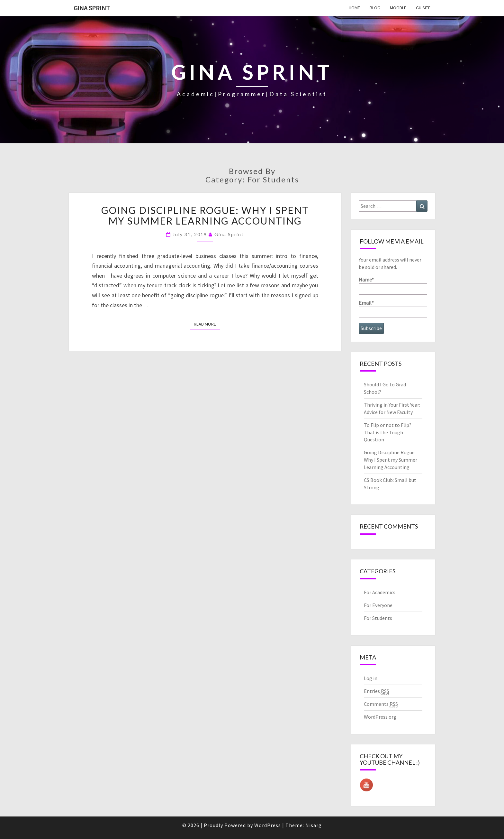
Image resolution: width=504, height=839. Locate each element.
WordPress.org (380, 717)
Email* (393, 309)
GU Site (423, 8)
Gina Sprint (92, 8)
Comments (381, 704)
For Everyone (378, 605)
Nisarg (314, 825)
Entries (377, 691)
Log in (371, 678)
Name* (393, 286)
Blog (375, 8)
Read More (207, 324)
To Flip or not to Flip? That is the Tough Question (388, 432)
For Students (378, 618)
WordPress (268, 825)
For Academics (380, 592)
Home (354, 8)
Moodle (398, 8)
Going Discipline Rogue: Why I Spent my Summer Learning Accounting (205, 215)
